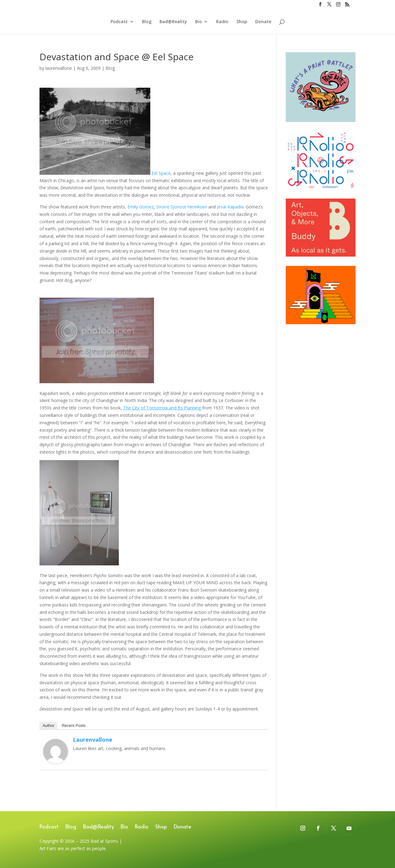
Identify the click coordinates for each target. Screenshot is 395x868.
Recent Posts (74, 725)
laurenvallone (59, 68)
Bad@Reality (173, 22)
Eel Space (161, 173)
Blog (147, 22)
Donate (263, 22)
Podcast (119, 22)
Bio (198, 22)
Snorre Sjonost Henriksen (182, 207)
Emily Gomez (141, 207)
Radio (222, 22)
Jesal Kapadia (230, 207)
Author (48, 725)
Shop (242, 22)
